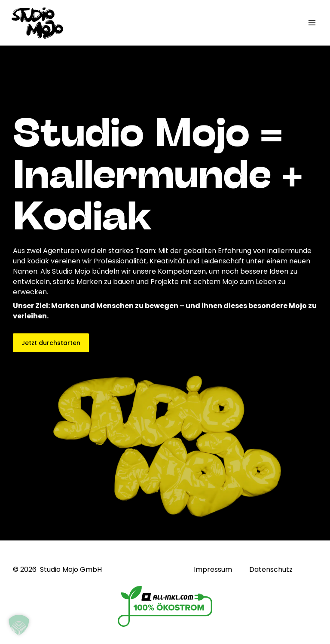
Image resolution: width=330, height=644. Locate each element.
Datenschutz (271, 570)
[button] (19, 625)
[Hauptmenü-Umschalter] (312, 23)
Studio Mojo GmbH (71, 569)
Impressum (213, 570)
